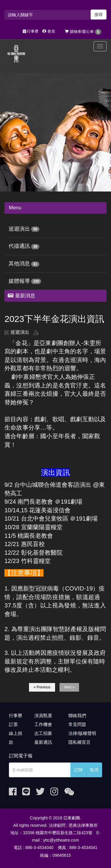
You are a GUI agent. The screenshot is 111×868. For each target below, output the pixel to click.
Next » (69, 687)
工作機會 (43, 724)
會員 (49, 31)
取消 (94, 770)
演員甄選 (43, 715)
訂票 (13, 724)
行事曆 (31, 31)
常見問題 (77, 724)
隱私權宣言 (79, 742)
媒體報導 (19, 281)
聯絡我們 (77, 715)
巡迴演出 (19, 229)
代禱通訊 (19, 246)
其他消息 (19, 264)
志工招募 (43, 733)
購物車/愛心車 (83, 32)
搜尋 (99, 15)
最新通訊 (43, 742)
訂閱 (78, 770)
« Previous (42, 687)
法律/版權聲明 (82, 733)
